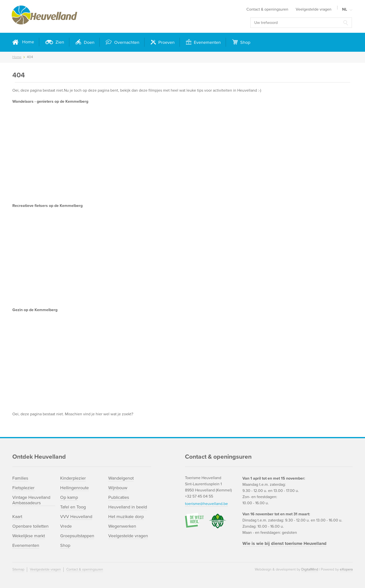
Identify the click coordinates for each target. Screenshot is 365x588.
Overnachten (126, 42)
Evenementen (207, 42)
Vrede (66, 526)
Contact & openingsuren (267, 9)
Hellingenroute (74, 488)
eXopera (346, 569)
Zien (59, 42)
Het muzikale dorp (126, 517)
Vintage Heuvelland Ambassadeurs (31, 500)
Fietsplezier (23, 488)
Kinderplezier (73, 478)
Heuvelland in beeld (128, 507)
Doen (89, 42)
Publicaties (119, 497)
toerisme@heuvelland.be (206, 504)
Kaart (17, 517)
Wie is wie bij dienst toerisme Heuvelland (284, 543)
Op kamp (69, 497)
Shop (245, 42)
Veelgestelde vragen (314, 9)
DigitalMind (310, 569)
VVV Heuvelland (76, 517)
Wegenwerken (122, 526)
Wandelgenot (121, 478)
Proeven (166, 42)
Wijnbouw (118, 488)
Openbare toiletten (30, 526)
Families (20, 478)
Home (28, 42)
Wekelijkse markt (29, 536)
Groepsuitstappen (77, 536)
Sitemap (18, 569)
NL (345, 9)
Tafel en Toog (73, 507)
